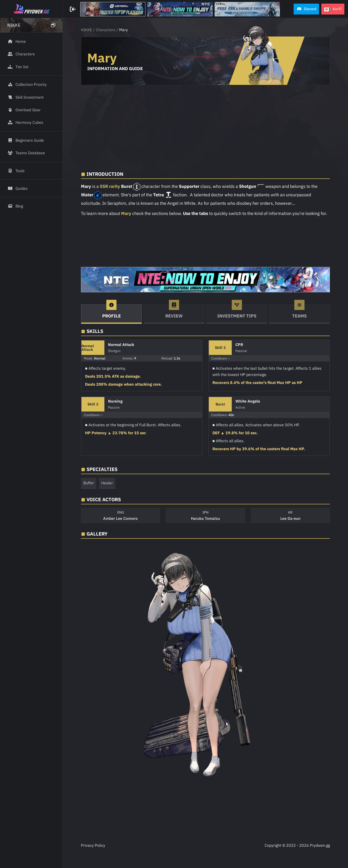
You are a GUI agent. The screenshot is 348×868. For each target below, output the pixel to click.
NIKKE (87, 30)
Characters (106, 30)
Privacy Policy (93, 845)
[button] (306, 9)
